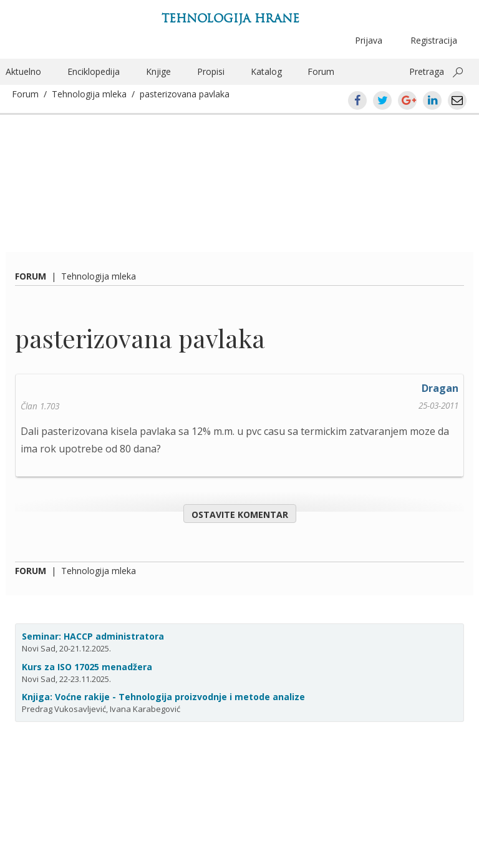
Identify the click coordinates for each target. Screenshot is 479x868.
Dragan (440, 388)
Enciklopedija (94, 71)
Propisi (211, 71)
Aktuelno (23, 71)
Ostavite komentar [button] (240, 514)
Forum (321, 71)
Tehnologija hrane (230, 18)
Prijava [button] (369, 40)
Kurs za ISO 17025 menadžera (87, 667)
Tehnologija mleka (89, 94)
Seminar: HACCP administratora (93, 636)
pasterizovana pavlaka (185, 94)
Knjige (158, 71)
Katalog (266, 71)
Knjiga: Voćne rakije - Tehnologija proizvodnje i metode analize (163, 697)
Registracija (434, 40)
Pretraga (427, 71)
